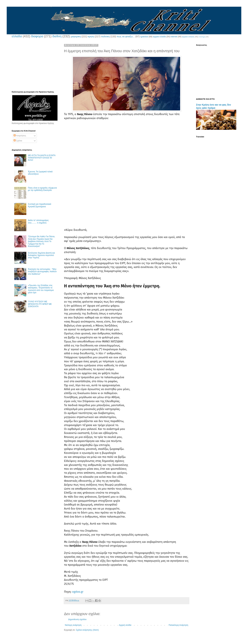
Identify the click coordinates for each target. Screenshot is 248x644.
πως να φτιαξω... (126, 36)
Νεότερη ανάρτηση (73, 625)
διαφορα (37, 36)
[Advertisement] (127, 151)
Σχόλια (18, 141)
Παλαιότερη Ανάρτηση (178, 625)
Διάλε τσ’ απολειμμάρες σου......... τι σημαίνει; (38, 221)
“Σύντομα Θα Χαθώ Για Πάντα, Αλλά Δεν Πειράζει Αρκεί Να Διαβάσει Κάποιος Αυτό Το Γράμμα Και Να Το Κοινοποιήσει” (42, 241)
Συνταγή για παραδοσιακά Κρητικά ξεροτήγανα (40, 205)
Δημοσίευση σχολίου (77, 619)
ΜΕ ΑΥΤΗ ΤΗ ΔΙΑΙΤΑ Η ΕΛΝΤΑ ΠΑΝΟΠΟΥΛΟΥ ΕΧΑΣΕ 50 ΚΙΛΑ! (42, 158)
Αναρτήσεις (20, 136)
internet (174, 37)
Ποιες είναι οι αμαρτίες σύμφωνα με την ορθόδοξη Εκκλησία (42, 189)
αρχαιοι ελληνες (188, 37)
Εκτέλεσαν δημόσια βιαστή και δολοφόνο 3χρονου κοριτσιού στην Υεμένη (41, 255)
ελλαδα (17, 36)
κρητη (91, 36)
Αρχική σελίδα (125, 625)
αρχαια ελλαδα (159, 37)
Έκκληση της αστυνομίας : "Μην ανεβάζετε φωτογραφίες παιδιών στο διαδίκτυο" (42, 272)
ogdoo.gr (78, 592)
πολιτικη (105, 36)
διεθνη (57, 36)
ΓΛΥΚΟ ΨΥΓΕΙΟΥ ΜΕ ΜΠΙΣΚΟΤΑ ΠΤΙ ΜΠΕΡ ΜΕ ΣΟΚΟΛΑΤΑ (40, 304)
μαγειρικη (76, 36)
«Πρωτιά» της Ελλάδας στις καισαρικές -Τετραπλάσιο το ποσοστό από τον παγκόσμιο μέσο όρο (41, 289)
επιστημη (202, 37)
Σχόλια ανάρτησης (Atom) (87, 630)
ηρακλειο (144, 37)
